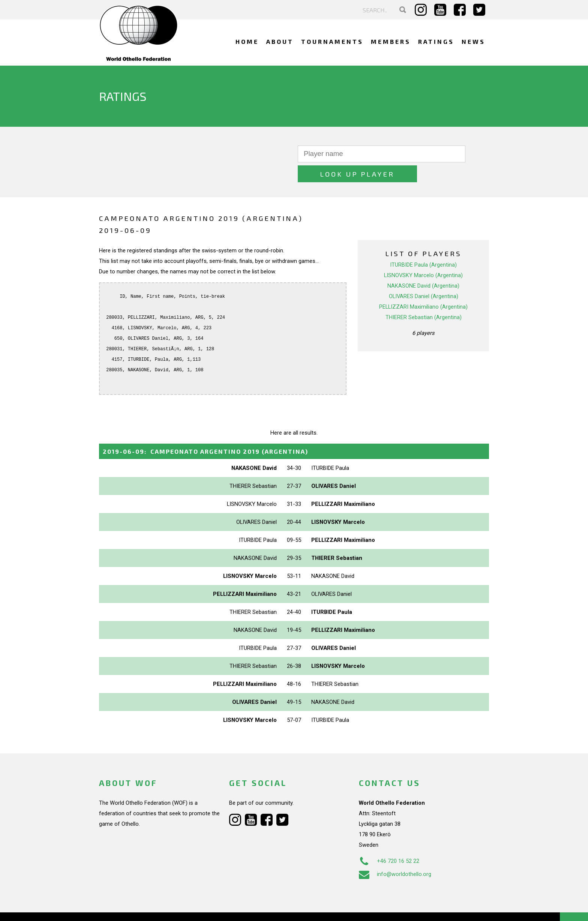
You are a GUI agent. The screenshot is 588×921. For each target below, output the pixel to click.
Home (247, 41)
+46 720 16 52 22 (389, 841)
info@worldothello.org (395, 854)
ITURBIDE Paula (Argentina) (423, 245)
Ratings (436, 41)
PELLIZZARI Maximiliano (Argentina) (423, 287)
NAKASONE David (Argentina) (423, 266)
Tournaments (332, 41)
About (280, 41)
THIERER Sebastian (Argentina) (424, 297)
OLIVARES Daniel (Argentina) (424, 276)
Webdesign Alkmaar (131, 907)
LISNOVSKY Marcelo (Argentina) (423, 255)
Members (391, 41)
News (473, 41)
